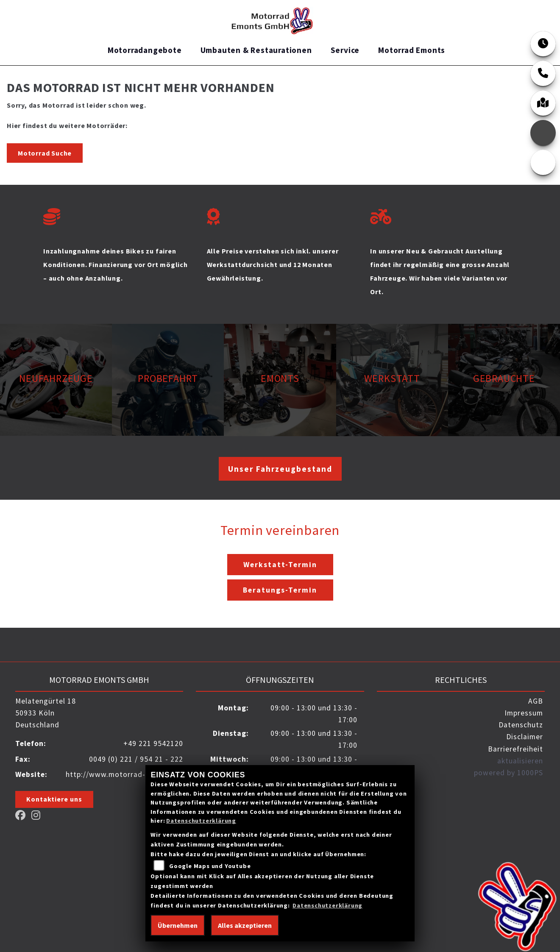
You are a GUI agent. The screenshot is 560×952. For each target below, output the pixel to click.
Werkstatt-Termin (280, 565)
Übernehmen (178, 925)
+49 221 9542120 (153, 743)
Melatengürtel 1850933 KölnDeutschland (46, 713)
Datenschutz (521, 725)
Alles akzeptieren (245, 925)
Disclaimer (525, 737)
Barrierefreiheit (515, 749)
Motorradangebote (145, 50)
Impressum (524, 713)
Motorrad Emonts (412, 50)
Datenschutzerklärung (201, 821)
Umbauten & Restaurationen (256, 50)
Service (345, 50)
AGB (536, 701)
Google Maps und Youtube (210, 866)
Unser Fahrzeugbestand (280, 469)
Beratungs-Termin (280, 590)
